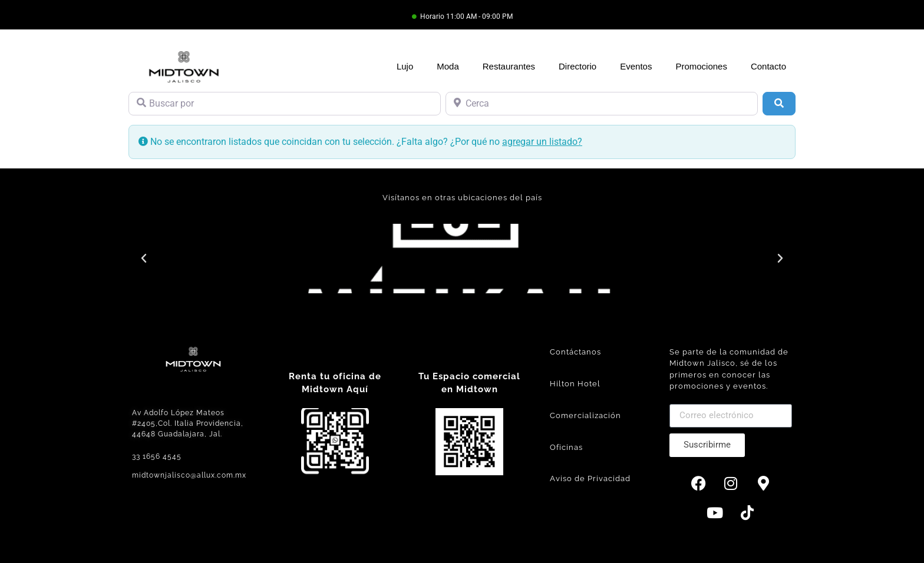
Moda (448, 66)
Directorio (577, 66)
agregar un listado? (542, 142)
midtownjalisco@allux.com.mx (189, 475)
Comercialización (585, 415)
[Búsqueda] (779, 104)
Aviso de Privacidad (590, 478)
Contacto (768, 66)
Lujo (405, 66)
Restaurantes (509, 66)
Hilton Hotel (575, 384)
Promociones (701, 66)
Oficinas (566, 447)
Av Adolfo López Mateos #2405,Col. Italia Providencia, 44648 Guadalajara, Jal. (188, 423)
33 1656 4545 (157, 456)
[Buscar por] (285, 104)
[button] (144, 259)
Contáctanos (575, 352)
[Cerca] (602, 104)
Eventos (636, 66)
